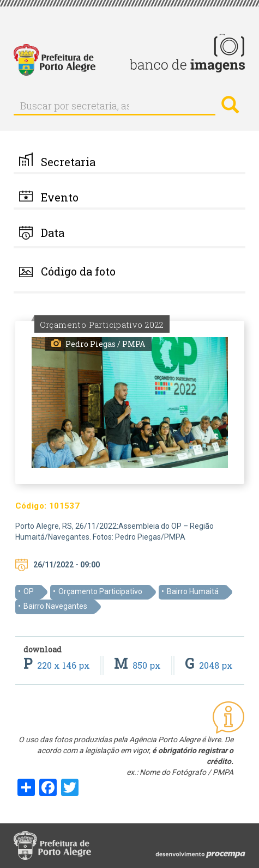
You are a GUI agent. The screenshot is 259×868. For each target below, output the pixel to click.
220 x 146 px (58, 665)
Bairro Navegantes (55, 606)
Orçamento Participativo (100, 591)
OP (29, 591)
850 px (138, 665)
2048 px (209, 665)
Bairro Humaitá (193, 591)
